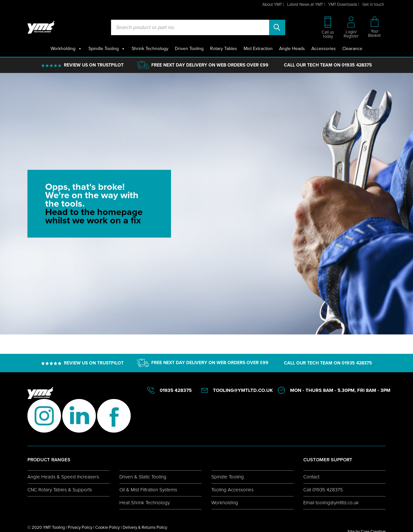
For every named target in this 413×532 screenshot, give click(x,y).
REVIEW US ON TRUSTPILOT (94, 65)
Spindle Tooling (107, 49)
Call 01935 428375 (323, 490)
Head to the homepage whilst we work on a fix (94, 216)
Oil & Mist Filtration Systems (148, 490)
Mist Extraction (258, 49)
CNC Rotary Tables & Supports (60, 490)
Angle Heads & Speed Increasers (63, 477)
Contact (311, 477)
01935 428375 (357, 65)
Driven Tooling (189, 49)
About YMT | (273, 5)
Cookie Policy (107, 527)
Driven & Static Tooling (143, 477)
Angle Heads (292, 49)
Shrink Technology (150, 49)
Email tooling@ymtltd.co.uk (331, 503)
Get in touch (373, 5)
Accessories (324, 49)
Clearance (352, 49)
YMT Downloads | (344, 5)
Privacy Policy (80, 527)
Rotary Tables (224, 49)
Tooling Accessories (232, 490)
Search (277, 27)
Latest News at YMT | (306, 5)
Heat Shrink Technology (145, 503)
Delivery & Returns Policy (145, 527)
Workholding (66, 49)
